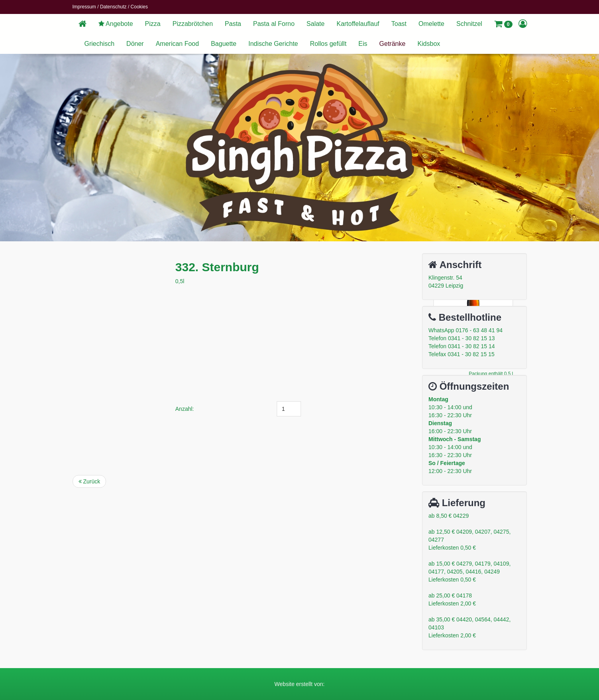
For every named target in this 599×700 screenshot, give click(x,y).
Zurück (89, 481)
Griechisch (100, 44)
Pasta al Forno (274, 24)
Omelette (431, 24)
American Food (178, 44)
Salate (315, 24)
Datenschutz (113, 7)
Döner (135, 44)
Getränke (393, 44)
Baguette (224, 44)
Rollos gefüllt (328, 44)
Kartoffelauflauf (358, 24)
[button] (503, 24)
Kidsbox (429, 44)
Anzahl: (230, 409)
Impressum (84, 7)
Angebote (115, 24)
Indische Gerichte (273, 44)
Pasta (233, 24)
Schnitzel (469, 24)
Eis (363, 44)
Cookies (139, 7)
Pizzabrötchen (193, 24)
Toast (399, 24)
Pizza (153, 24)
